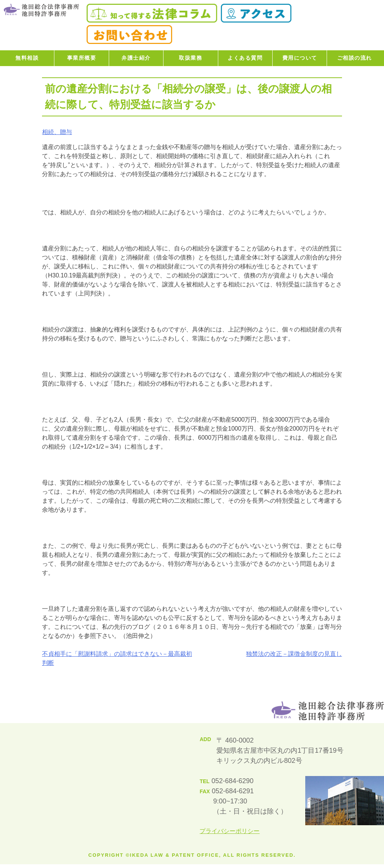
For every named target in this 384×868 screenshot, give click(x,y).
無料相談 (27, 58)
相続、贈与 (57, 132)
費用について (300, 58)
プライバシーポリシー (229, 831)
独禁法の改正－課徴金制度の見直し (294, 654)
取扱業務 (190, 58)
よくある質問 (245, 58)
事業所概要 (82, 58)
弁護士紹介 (136, 58)
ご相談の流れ (355, 58)
